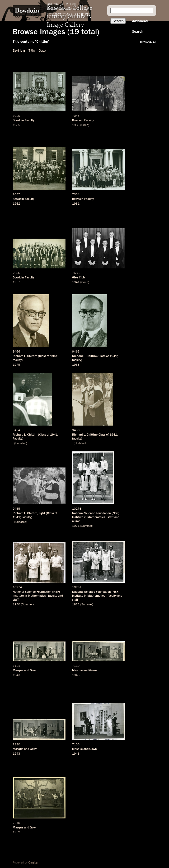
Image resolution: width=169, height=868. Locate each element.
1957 (16, 282)
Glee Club (78, 278)
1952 (16, 832)
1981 (76, 204)
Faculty (17, 439)
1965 (76, 365)
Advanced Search (140, 26)
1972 (76, 605)
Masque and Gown (25, 671)
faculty (17, 360)
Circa (85, 125)
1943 (16, 675)
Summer (87, 526)
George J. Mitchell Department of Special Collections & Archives (69, 9)
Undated (21, 443)
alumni (77, 521)
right (42, 513)
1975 (16, 365)
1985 (16, 125)
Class (43, 356)
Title (32, 51)
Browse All (148, 42)
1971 (76, 526)
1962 (16, 204)
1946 (76, 754)
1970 (16, 605)
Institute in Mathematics (89, 517)
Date (42, 51)
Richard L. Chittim (25, 356)
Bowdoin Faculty (24, 120)
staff (111, 517)
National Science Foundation (91, 513)
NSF (116, 513)
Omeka (33, 863)
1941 (76, 282)
